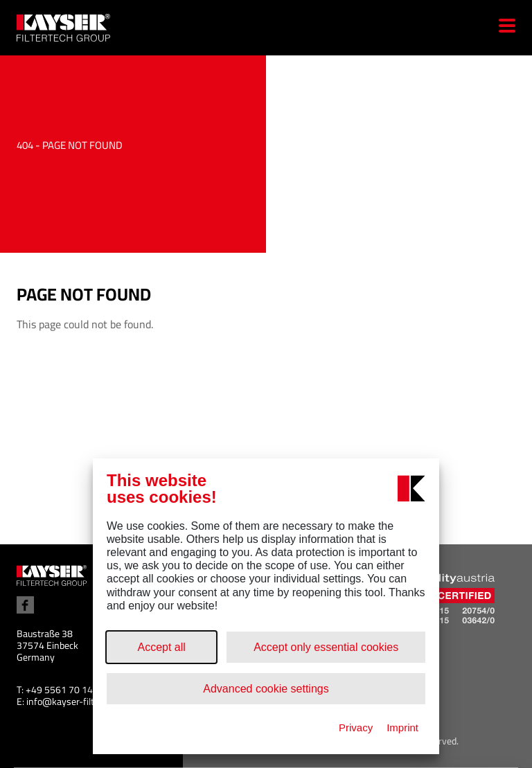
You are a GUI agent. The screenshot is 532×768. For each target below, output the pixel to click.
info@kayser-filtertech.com (83, 702)
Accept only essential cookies (326, 647)
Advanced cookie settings (266, 689)
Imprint (402, 727)
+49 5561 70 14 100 (69, 690)
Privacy (356, 727)
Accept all (161, 647)
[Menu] (502, 28)
